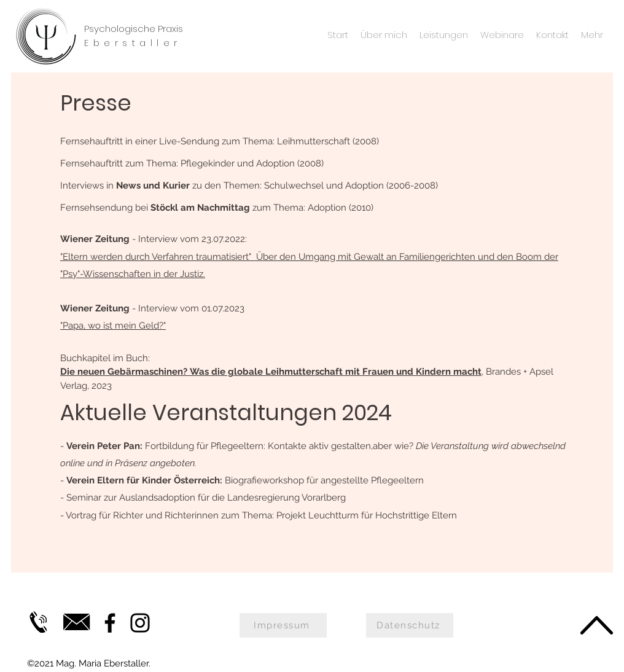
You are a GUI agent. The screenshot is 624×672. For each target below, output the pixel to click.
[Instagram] (140, 623)
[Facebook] (110, 623)
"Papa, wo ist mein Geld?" (113, 326)
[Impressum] (283, 625)
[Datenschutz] (410, 625)
